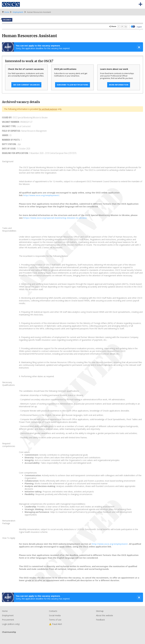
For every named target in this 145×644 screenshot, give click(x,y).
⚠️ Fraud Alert (56, 624)
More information (119, 85)
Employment (18, 12)
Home (7, 12)
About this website (105, 615)
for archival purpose (48, 109)
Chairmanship (72, 637)
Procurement (8, 620)
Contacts (53, 611)
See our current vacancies (26, 85)
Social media (55, 615)
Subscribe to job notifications (72, 85)
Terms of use (55, 620)
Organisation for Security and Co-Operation (11, 4)
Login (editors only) (11, 624)
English (139, 27)
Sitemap (100, 611)
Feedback (100, 620)
